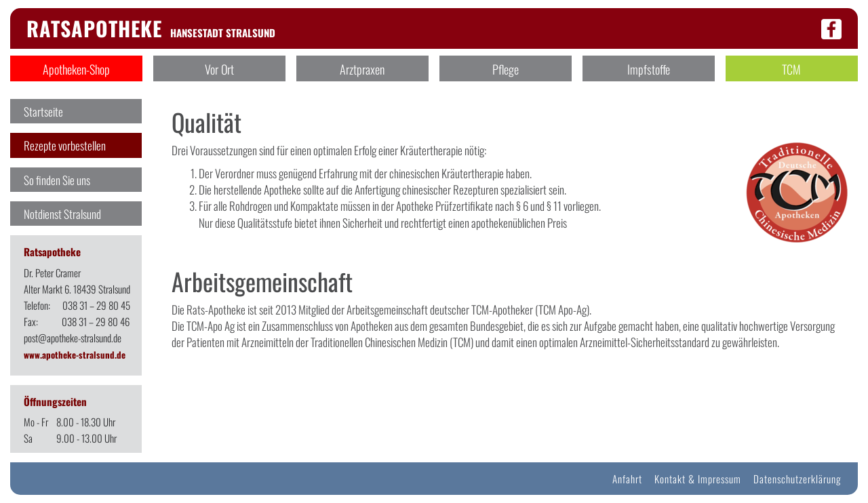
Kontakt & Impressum (698, 479)
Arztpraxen (362, 69)
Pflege (506, 69)
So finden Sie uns (57, 180)
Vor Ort (219, 69)
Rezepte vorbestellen (65, 145)
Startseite (43, 112)
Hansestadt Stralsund (151, 33)
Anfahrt (627, 479)
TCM (791, 69)
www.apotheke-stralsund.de (75, 355)
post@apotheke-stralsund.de (73, 338)
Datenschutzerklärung (797, 479)
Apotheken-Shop (76, 69)
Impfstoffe (649, 69)
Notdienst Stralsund (62, 214)
